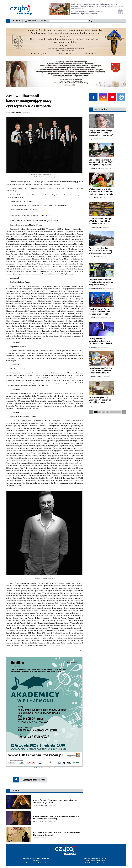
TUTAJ (48, 215)
